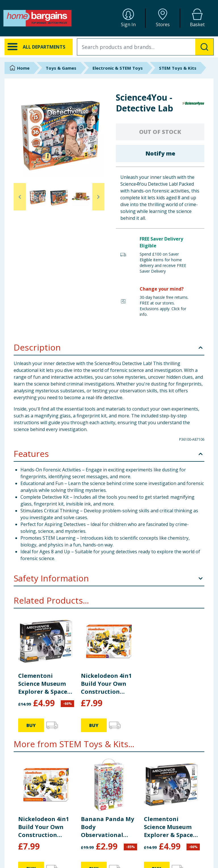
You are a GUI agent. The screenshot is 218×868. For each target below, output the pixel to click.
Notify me (160, 153)
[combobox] (145, 47)
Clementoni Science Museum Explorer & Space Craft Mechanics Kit (43, 684)
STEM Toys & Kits (178, 68)
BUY (31, 725)
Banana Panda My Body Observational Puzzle (107, 827)
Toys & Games (61, 68)
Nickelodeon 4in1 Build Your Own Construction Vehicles (106, 684)
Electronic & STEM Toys (118, 68)
